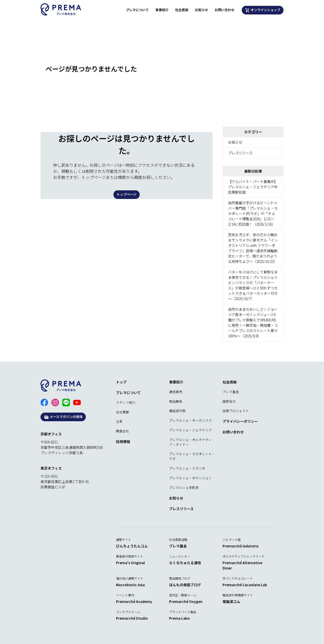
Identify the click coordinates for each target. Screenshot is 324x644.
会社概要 (123, 412)
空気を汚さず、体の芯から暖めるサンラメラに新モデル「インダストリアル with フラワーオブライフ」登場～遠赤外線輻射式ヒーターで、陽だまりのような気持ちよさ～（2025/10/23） (253, 248)
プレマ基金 (231, 392)
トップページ (127, 194)
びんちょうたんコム (132, 546)
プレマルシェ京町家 (184, 487)
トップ (121, 382)
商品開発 (176, 401)
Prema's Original (130, 563)
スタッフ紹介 (126, 402)
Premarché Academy (134, 601)
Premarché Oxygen (186, 601)
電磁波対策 (177, 411)
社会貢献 (182, 10)
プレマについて (137, 10)
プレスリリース (240, 153)
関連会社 (123, 431)
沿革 (119, 421)
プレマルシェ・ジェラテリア (190, 430)
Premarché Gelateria (240, 546)
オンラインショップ (263, 10)
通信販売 (176, 392)
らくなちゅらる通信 (185, 563)
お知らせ (201, 10)
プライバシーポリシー (240, 421)
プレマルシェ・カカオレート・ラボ (192, 456)
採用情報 (123, 441)
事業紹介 (162, 10)
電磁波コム (231, 601)
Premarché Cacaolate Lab (245, 585)
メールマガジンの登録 (63, 417)
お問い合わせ (225, 10)
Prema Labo (179, 618)
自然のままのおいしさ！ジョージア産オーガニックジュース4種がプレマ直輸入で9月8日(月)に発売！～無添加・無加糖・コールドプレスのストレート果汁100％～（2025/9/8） (253, 323)
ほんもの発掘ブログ (185, 585)
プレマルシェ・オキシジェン (190, 478)
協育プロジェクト (236, 411)
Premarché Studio (132, 618)
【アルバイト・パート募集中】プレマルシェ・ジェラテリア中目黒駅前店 (253, 187)
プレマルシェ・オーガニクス (190, 420)
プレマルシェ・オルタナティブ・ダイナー (190, 442)
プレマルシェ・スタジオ (187, 468)
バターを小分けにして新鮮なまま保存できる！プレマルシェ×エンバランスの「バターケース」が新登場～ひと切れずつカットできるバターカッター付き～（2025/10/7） (253, 285)
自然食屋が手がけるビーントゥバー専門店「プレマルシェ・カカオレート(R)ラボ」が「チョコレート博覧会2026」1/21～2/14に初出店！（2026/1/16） (253, 213)
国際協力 (229, 401)
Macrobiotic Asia (130, 585)
